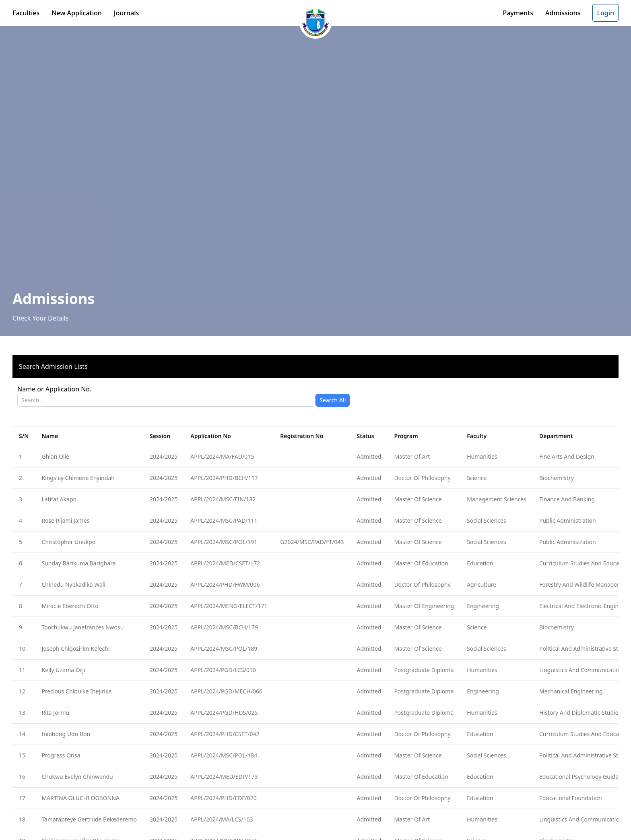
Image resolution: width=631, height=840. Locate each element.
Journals (127, 13)
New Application (77, 13)
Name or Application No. (54, 389)
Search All (333, 400)
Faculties (26, 13)
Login (605, 13)
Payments (518, 13)
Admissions (563, 13)
